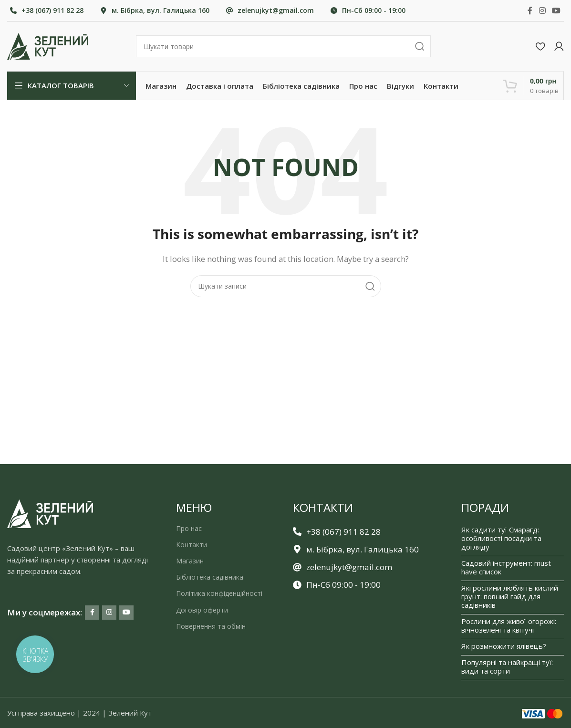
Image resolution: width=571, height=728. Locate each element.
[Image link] (50, 513)
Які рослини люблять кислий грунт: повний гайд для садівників (510, 596)
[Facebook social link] (530, 10)
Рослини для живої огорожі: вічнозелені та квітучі (509, 625)
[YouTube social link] (556, 10)
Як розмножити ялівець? (504, 646)
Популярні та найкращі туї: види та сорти (507, 666)
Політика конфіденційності (219, 594)
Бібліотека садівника (210, 577)
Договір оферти (202, 610)
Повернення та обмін (211, 626)
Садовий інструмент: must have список (506, 567)
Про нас (189, 528)
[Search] (283, 46)
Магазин (190, 561)
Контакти (192, 545)
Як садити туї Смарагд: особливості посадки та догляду (501, 538)
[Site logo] (48, 45)
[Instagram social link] (542, 10)
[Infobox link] (47, 10)
